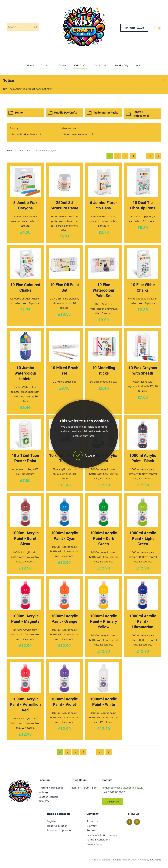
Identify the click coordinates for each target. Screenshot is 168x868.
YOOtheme (155, 860)
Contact (63, 66)
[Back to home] (84, 28)
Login (138, 66)
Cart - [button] (134, 28)
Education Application (59, 830)
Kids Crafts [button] (80, 66)
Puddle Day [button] (121, 66)
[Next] (158, 156)
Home (30, 66)
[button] (164, 80)
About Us (46, 66)
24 (150, 156)
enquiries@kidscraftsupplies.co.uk (122, 788)
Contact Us (113, 802)
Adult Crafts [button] (101, 66)
